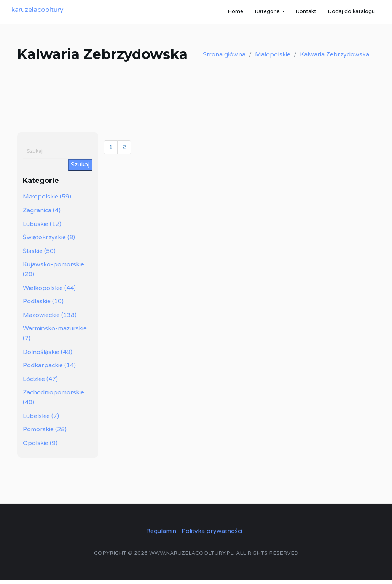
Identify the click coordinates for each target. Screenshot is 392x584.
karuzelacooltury (37, 11)
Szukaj (80, 168)
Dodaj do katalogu (351, 13)
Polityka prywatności (212, 535)
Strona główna (224, 58)
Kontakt (306, 13)
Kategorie (267, 13)
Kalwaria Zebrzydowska (335, 58)
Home (235, 13)
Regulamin (161, 535)
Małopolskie (273, 58)
